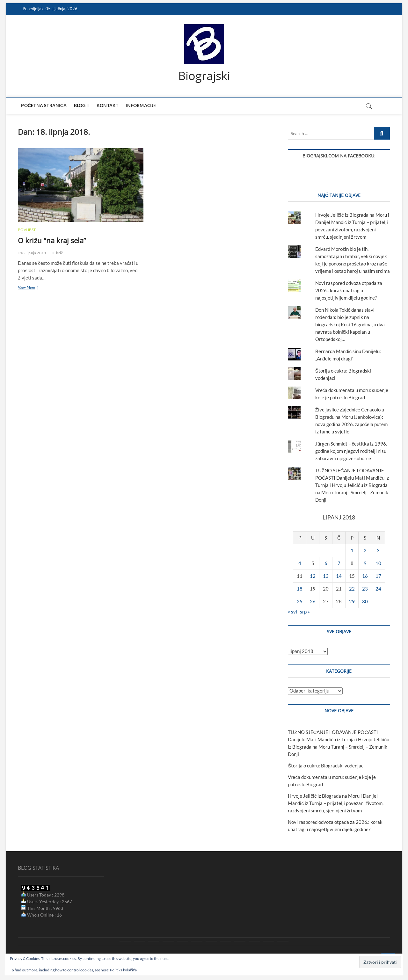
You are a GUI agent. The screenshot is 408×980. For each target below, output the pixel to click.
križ (59, 253)
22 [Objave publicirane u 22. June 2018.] (352, 589)
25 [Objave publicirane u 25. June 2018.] (300, 602)
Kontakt (107, 106)
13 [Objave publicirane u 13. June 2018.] (326, 576)
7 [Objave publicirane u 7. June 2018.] (339, 563)
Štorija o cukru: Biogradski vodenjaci (326, 766)
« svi (292, 612)
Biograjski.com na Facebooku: (339, 156)
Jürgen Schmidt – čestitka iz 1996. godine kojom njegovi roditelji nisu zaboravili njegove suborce (351, 451)
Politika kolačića (123, 970)
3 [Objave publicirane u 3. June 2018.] (378, 551)
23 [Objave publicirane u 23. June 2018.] (365, 589)
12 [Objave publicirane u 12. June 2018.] (313, 576)
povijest (27, 230)
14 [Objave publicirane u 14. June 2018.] (339, 576)
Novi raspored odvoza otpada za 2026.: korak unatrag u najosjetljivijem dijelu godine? (349, 291)
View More (30, 288)
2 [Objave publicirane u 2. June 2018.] (365, 551)
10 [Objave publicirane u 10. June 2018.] (378, 563)
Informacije (141, 106)
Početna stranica (44, 106)
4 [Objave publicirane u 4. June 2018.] (300, 563)
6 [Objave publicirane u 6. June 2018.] (326, 563)
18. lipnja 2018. (32, 253)
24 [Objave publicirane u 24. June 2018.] (378, 589)
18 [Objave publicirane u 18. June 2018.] (300, 589)
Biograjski (204, 76)
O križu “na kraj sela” (52, 240)
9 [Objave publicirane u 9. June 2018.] (365, 563)
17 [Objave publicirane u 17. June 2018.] (378, 576)
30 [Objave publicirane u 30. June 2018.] (365, 602)
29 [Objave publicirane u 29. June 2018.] (352, 602)
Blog (80, 106)
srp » (305, 612)
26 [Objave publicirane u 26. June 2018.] (313, 602)
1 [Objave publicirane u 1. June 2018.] (352, 551)
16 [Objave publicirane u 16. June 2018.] (365, 576)
